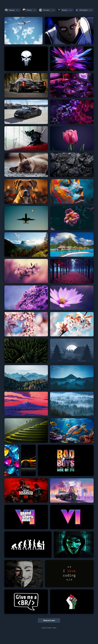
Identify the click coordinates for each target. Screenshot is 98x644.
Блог (55, 628)
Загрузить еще (49, 620)
